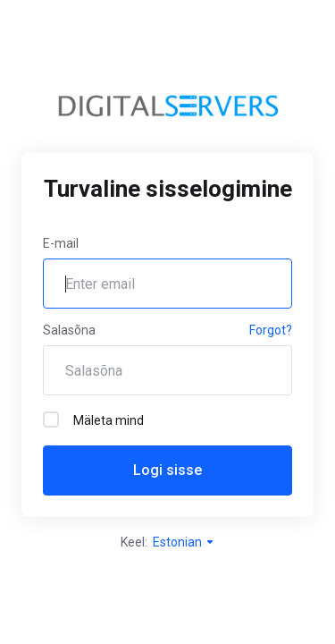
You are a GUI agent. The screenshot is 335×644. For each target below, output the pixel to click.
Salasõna (69, 330)
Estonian (184, 542)
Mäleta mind (93, 419)
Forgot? (271, 330)
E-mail (61, 243)
